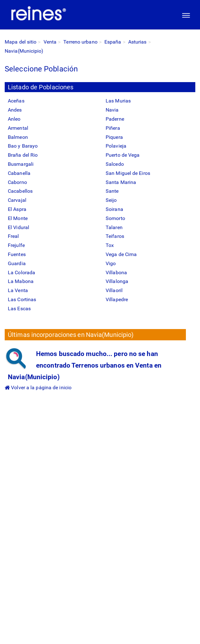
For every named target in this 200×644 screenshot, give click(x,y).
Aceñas (16, 101)
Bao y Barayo (23, 146)
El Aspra (17, 209)
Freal (13, 236)
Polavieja (116, 146)
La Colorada (21, 272)
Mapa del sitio (21, 42)
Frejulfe (16, 245)
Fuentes (17, 254)
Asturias (137, 42)
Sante (112, 191)
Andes (15, 110)
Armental (18, 128)
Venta (50, 42)
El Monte (18, 218)
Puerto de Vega (123, 155)
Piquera (114, 137)
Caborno (17, 182)
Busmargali (21, 164)
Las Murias (118, 101)
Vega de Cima (121, 254)
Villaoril (114, 290)
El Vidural (18, 227)
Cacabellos (20, 191)
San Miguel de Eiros (128, 173)
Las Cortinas (22, 299)
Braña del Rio (23, 155)
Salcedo (115, 164)
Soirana (114, 209)
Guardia (17, 263)
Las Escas (19, 309)
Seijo (111, 200)
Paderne (115, 119)
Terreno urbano (80, 42)
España (113, 42)
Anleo (14, 119)
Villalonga (117, 281)
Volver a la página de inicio (38, 388)
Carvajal (17, 200)
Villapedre (117, 299)
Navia (112, 110)
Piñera (113, 128)
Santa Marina (121, 182)
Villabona (116, 272)
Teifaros (115, 236)
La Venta (18, 290)
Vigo (111, 263)
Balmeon (18, 137)
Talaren (114, 227)
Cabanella (19, 173)
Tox (110, 245)
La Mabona (21, 281)
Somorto (115, 218)
